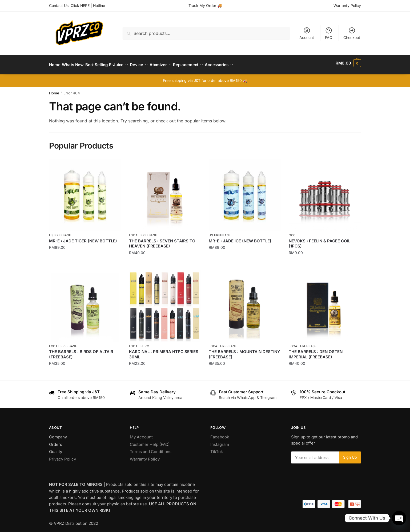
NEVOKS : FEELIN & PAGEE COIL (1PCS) (319, 240)
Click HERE (80, 5)
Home (54, 90)
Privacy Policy (63, 456)
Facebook (220, 434)
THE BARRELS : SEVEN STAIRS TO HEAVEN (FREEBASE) (162, 240)
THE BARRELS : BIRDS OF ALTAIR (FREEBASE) (81, 351)
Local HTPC (139, 343)
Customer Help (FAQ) (150, 441)
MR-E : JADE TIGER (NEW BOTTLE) (83, 238)
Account (307, 33)
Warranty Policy (347, 5)
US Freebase (60, 232)
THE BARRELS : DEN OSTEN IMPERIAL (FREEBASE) (316, 351)
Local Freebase (143, 232)
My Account (141, 434)
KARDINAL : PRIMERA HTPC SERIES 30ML (164, 351)
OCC (292, 232)
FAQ (329, 33)
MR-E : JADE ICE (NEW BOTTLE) (240, 238)
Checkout (352, 33)
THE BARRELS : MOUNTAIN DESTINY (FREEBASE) (244, 351)
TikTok (217, 448)
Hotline (99, 5)
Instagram (220, 441)
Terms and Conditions (151, 448)
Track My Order (202, 5)
